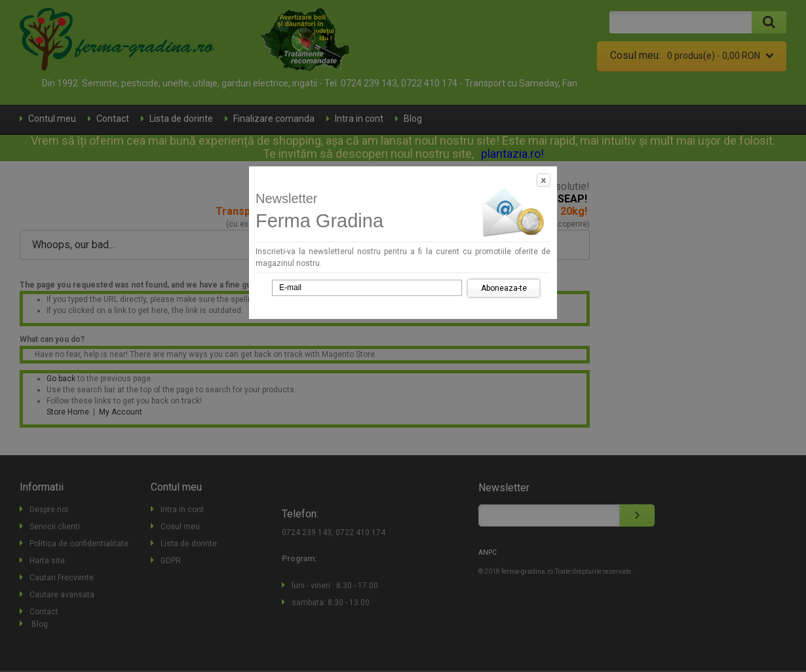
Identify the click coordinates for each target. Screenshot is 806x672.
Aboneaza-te (504, 288)
